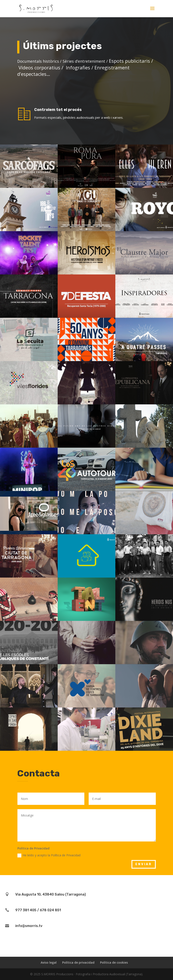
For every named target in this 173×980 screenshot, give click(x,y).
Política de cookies (114, 962)
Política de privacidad (78, 962)
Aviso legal (49, 962)
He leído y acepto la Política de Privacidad (49, 855)
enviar (144, 864)
